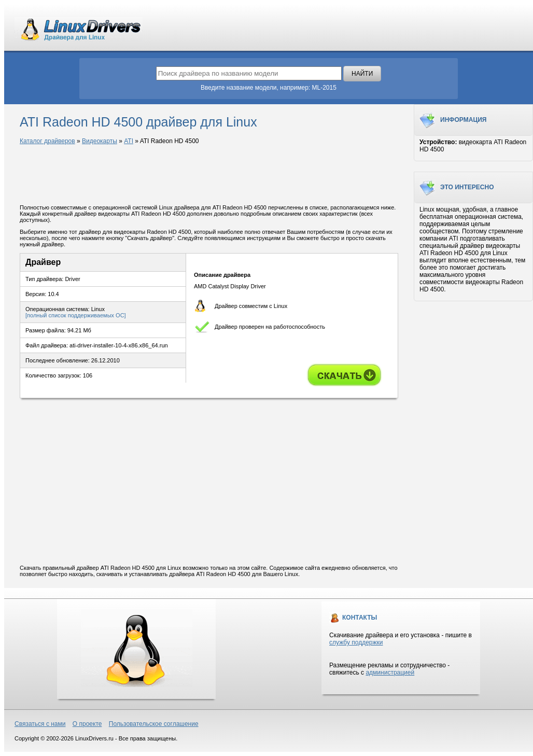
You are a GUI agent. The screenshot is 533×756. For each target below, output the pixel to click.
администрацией (390, 673)
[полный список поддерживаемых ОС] (76, 315)
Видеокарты (100, 141)
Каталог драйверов (47, 141)
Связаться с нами (40, 724)
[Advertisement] (209, 175)
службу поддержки (356, 642)
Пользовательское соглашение (154, 724)
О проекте (87, 724)
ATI (129, 141)
